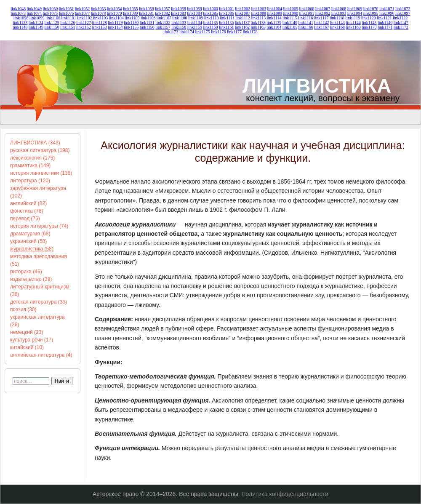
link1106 (148, 18)
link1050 (51, 9)
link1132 (163, 23)
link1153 (100, 27)
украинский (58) (28, 241)
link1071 (387, 9)
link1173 (171, 32)
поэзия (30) (23, 309)
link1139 (274, 23)
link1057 (163, 9)
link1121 (384, 18)
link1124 (36, 23)
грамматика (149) (30, 165)
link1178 (250, 32)
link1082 (163, 13)
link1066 (307, 9)
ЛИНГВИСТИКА (317, 86)
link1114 (274, 18)
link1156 (147, 27)
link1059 (195, 9)
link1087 (242, 13)
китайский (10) (27, 347)
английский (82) (28, 203)
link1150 (52, 27)
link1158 (179, 27)
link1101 (69, 18)
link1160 (210, 27)
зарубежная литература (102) (38, 192)
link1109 (196, 18)
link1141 (306, 23)
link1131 (147, 23)
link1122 (400, 18)
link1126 (68, 23)
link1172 (401, 27)
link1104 (116, 18)
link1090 (291, 13)
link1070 (371, 9)
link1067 (323, 9)
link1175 (203, 32)
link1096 (387, 13)
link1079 (115, 13)
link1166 (306, 27)
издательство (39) (31, 279)
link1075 (51, 13)
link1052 (83, 9)
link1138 (258, 23)
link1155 (131, 27)
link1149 (36, 27)
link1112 (243, 18)
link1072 (403, 9)
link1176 (218, 32)
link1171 (385, 27)
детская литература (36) (39, 302)
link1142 (321, 23)
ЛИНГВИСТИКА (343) (35, 143)
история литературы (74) (39, 226)
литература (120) (30, 181)
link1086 (226, 13)
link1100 (53, 18)
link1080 (131, 13)
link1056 (147, 9)
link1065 (291, 9)
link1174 (187, 32)
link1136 (226, 23)
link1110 (212, 18)
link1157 (163, 27)
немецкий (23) (27, 332)
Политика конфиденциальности (285, 494)
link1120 (369, 18)
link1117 (321, 18)
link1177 (234, 32)
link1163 (258, 27)
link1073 (18, 13)
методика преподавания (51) (39, 260)
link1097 (403, 13)
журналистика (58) (32, 249)
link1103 (100, 18)
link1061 (226, 9)
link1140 (290, 23)
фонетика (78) (27, 211)
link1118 (337, 18)
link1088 (258, 13)
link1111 (227, 18)
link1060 (210, 9)
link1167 (321, 27)
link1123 (20, 23)
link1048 (18, 9)
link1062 (242, 9)
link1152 (84, 27)
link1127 (84, 23)
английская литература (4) (41, 355)
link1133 (179, 23)
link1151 (68, 27)
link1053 (99, 9)
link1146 (385, 23)
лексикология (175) (32, 158)
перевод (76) (25, 219)
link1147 (401, 23)
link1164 (274, 27)
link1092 (323, 13)
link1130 (131, 23)
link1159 (195, 27)
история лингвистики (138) (41, 173)
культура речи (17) (32, 340)
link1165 (290, 27)
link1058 (179, 9)
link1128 (100, 23)
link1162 (242, 27)
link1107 (164, 18)
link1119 (353, 18)
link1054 (115, 9)
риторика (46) (26, 272)
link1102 (84, 18)
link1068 (339, 9)
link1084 (195, 13)
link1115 (290, 18)
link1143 (337, 23)
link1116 (305, 18)
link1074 (35, 13)
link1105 (132, 18)
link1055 (131, 9)
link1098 (21, 18)
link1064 (274, 9)
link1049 (35, 9)
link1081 (147, 13)
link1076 (67, 13)
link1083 (179, 13)
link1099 (37, 18)
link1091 (307, 13)
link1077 (83, 13)
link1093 (339, 13)
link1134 (195, 23)
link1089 (274, 13)
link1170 (369, 27)
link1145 (369, 23)
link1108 (180, 18)
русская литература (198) (40, 150)
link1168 (337, 27)
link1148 (20, 27)
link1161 (226, 27)
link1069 (355, 9)
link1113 (258, 18)
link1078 (99, 13)
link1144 (353, 23)
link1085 (210, 13)
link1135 (210, 23)
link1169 (353, 27)
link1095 (371, 13)
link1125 (52, 23)
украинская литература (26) (37, 321)
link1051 (67, 9)
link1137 (242, 23)
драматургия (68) (30, 234)
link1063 (258, 9)
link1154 (115, 27)
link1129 (115, 23)
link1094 (355, 13)
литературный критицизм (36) (40, 291)
